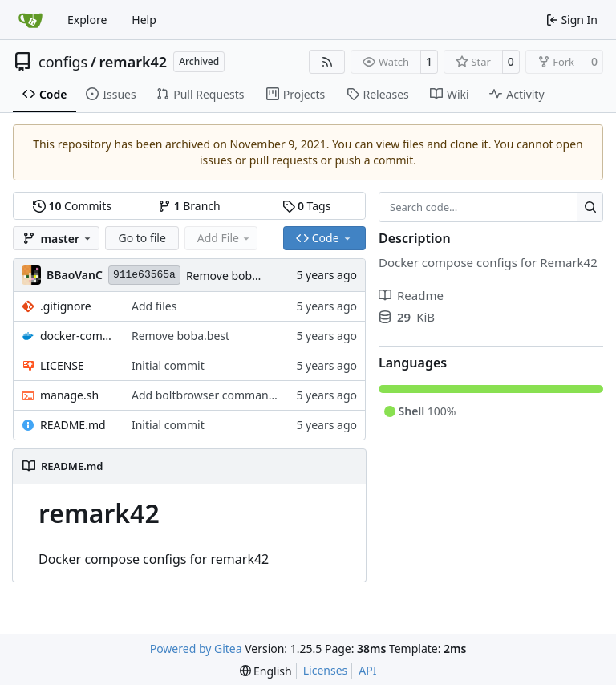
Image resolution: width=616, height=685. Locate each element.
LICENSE (62, 365)
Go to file (142, 238)
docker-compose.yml (78, 336)
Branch (189, 206)
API (367, 670)
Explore (87, 20)
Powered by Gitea (196, 649)
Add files (154, 306)
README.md (73, 425)
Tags (307, 206)
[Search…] (590, 207)
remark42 (133, 62)
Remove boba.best (235, 276)
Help (144, 20)
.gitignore (66, 306)
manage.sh (69, 395)
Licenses (326, 670)
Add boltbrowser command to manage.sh (241, 395)
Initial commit (168, 365)
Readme (411, 295)
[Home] (30, 20)
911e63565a (144, 275)
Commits (72, 206)
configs (63, 62)
